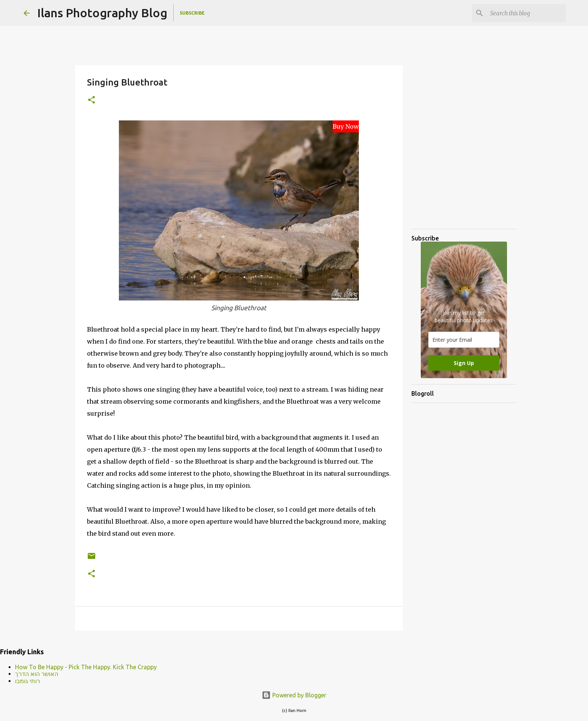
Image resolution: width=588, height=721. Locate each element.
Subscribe (192, 13)
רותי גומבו (28, 681)
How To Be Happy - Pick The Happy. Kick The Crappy (86, 667)
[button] (91, 100)
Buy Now (346, 126)
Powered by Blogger (294, 695)
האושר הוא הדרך (37, 674)
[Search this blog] (526, 13)
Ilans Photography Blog (102, 13)
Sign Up (464, 363)
